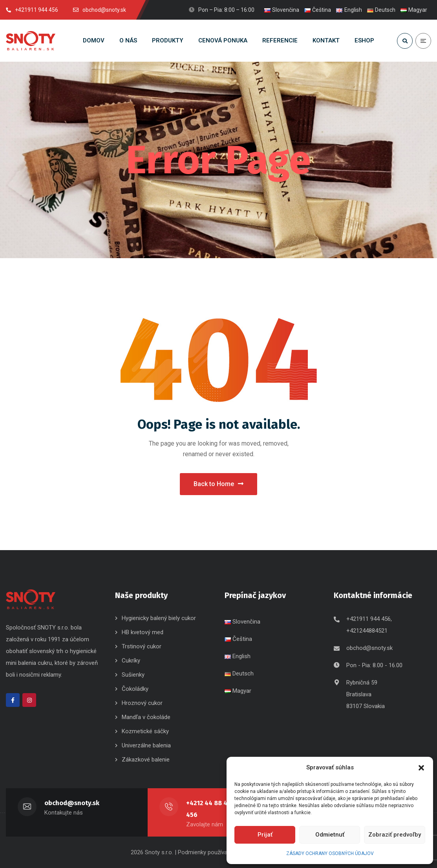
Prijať (265, 835)
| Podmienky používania (205, 852)
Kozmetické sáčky (145, 731)
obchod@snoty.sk (369, 648)
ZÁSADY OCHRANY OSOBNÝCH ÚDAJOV (330, 853)
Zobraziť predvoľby (395, 835)
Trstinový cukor (142, 646)
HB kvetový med (143, 632)
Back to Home (218, 484)
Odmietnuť (330, 835)
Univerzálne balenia (146, 745)
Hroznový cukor (143, 703)
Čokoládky (135, 689)
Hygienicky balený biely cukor (159, 618)
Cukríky (131, 661)
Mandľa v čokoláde (146, 717)
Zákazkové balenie (146, 760)
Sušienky (133, 675)
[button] (421, 768)
